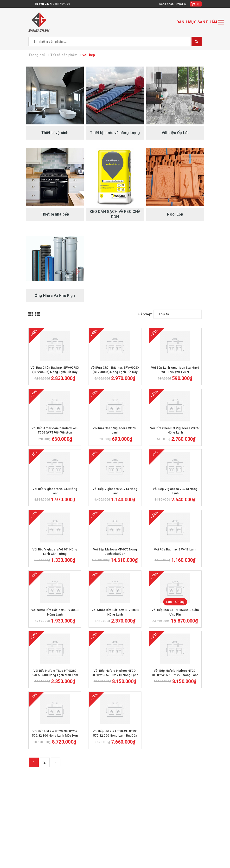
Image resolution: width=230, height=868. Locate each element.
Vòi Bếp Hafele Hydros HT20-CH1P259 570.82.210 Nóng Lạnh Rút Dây (115, 753)
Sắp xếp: (145, 314)
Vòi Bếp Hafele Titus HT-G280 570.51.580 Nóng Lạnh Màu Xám (55, 753)
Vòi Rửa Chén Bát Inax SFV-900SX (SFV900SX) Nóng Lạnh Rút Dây (115, 383)
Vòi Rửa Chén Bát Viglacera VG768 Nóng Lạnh (175, 457)
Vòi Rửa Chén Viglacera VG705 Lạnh (115, 457)
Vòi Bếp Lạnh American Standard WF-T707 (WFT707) (175, 383)
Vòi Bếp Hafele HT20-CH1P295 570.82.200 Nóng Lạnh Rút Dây (115, 827)
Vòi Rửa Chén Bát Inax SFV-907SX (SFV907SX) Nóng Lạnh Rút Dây (55, 383)
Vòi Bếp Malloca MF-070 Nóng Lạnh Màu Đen (115, 605)
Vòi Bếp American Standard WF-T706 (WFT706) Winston (55, 457)
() (198, 4)
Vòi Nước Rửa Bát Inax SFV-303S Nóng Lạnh (55, 679)
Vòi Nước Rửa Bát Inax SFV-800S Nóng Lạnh (115, 679)
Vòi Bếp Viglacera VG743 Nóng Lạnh (55, 531)
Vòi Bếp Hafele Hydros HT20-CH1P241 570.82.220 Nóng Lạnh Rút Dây (175, 753)
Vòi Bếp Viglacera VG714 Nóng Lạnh (115, 531)
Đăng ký (181, 4)
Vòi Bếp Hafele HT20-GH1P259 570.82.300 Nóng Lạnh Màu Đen (55, 827)
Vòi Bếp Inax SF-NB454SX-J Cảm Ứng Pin (175, 679)
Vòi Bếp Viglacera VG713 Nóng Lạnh (175, 531)
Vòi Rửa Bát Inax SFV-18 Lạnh (175, 603)
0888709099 (61, 4)
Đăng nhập (166, 4)
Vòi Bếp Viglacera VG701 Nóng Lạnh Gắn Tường (55, 605)
